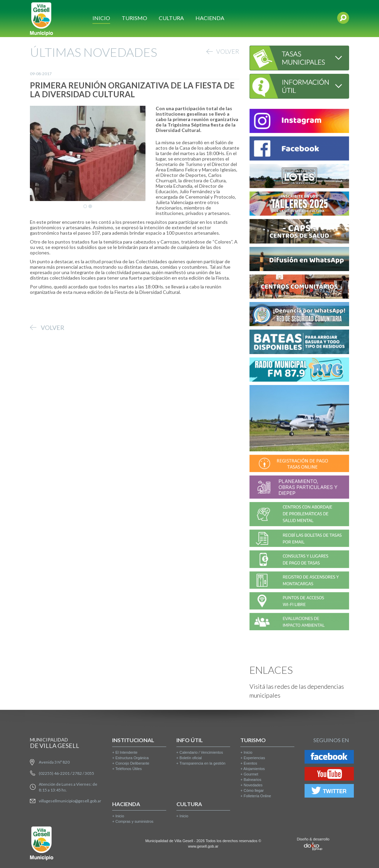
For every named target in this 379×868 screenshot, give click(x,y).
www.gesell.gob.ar (203, 846)
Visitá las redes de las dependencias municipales (297, 691)
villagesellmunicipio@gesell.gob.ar (70, 801)
